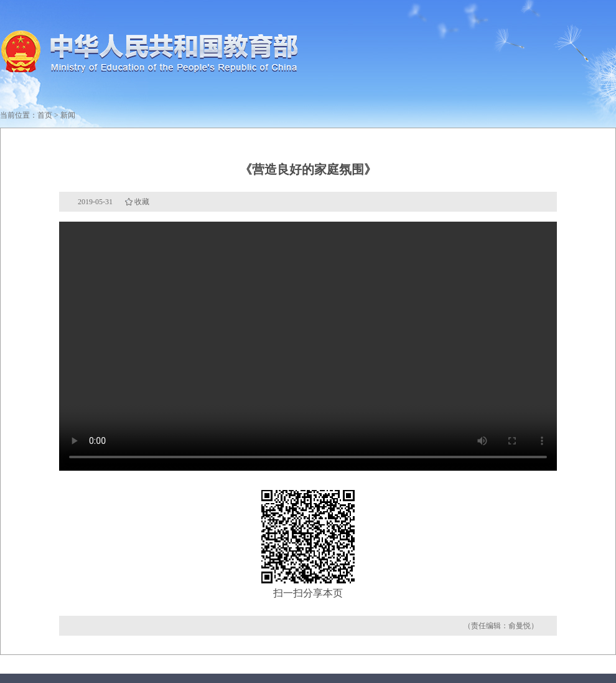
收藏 (142, 202)
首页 (45, 115)
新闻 (68, 115)
